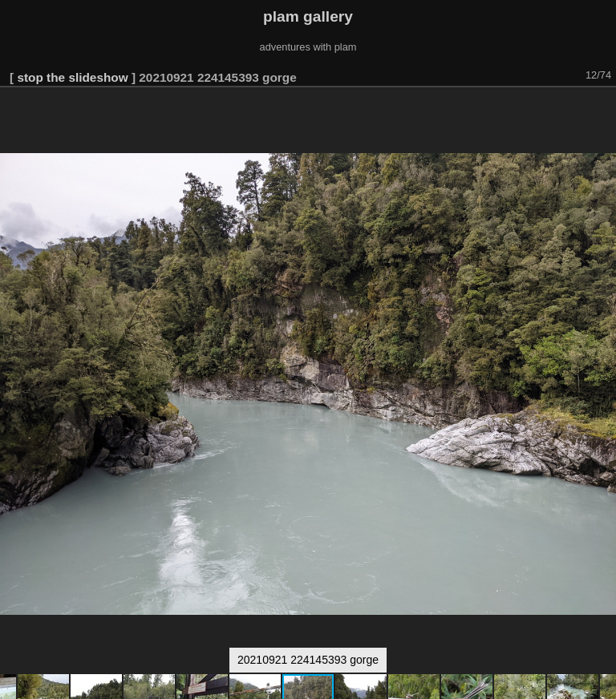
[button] (602, 110)
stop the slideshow (72, 77)
